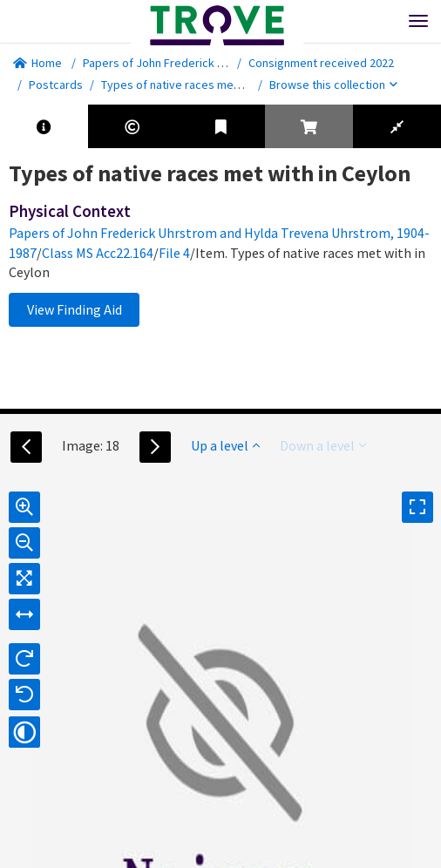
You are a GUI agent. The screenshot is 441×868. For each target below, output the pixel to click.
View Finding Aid (75, 309)
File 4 (174, 253)
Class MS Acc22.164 (98, 253)
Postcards (56, 85)
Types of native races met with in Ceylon (207, 85)
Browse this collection (333, 85)
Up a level (225, 445)
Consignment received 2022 (321, 63)
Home (37, 63)
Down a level (323, 445)
